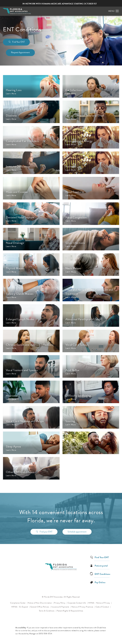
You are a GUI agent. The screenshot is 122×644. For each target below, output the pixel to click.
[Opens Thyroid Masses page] (31, 265)
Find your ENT (46, 528)
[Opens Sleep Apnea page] (31, 443)
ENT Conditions (102, 574)
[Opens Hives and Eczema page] (31, 188)
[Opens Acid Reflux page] (91, 366)
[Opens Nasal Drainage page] (31, 239)
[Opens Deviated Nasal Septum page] (31, 214)
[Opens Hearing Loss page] (31, 86)
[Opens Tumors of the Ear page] (91, 443)
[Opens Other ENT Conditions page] (31, 468)
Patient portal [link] (101, 565)
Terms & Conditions (47, 611)
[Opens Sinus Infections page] (91, 239)
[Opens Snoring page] (91, 417)
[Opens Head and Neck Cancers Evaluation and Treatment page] (91, 290)
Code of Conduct (103, 607)
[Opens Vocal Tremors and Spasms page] (31, 366)
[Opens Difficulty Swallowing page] (91, 392)
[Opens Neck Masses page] (91, 265)
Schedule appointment (77, 528)
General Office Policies (40, 607)
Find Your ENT (18, 42)
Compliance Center (18, 603)
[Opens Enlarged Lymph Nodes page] (31, 315)
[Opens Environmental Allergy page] (91, 137)
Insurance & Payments (60, 607)
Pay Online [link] (100, 582)
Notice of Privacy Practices (83, 607)
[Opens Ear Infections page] (91, 86)
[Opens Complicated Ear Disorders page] (31, 137)
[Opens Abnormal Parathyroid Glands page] (91, 315)
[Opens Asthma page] (91, 163)
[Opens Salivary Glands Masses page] (31, 290)
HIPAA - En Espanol (20, 607)
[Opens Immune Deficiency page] (31, 163)
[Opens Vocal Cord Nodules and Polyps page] (31, 417)
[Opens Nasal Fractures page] (91, 188)
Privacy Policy (61, 603)
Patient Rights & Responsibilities (70, 611)
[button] (117, 11)
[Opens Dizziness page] (31, 112)
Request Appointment (20, 52)
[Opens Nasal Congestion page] (91, 214)
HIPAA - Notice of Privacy (100, 603)
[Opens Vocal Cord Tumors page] (91, 341)
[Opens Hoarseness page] (31, 392)
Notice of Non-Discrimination (41, 603)
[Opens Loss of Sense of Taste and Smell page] (91, 112)
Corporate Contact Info (77, 603)
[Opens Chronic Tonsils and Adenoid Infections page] (31, 341)
